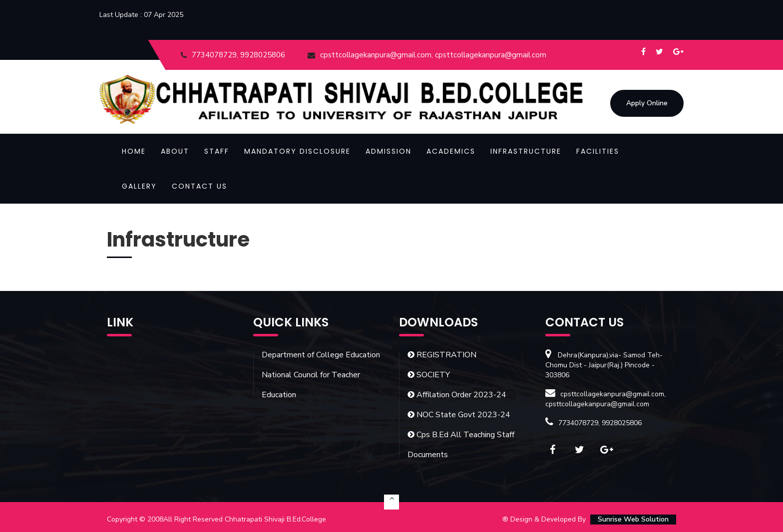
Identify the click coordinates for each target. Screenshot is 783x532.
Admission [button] (389, 151)
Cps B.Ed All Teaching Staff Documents (461, 445)
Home (134, 151)
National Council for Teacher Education (311, 385)
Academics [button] (451, 151)
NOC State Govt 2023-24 (459, 415)
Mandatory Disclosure (297, 151)
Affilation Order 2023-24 (457, 395)
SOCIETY (429, 375)
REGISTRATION (442, 355)
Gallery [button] (139, 186)
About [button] (175, 151)
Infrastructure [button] (526, 151)
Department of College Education (321, 355)
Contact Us (199, 186)
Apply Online (647, 103)
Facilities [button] (598, 151)
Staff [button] (217, 151)
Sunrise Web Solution (633, 519)
